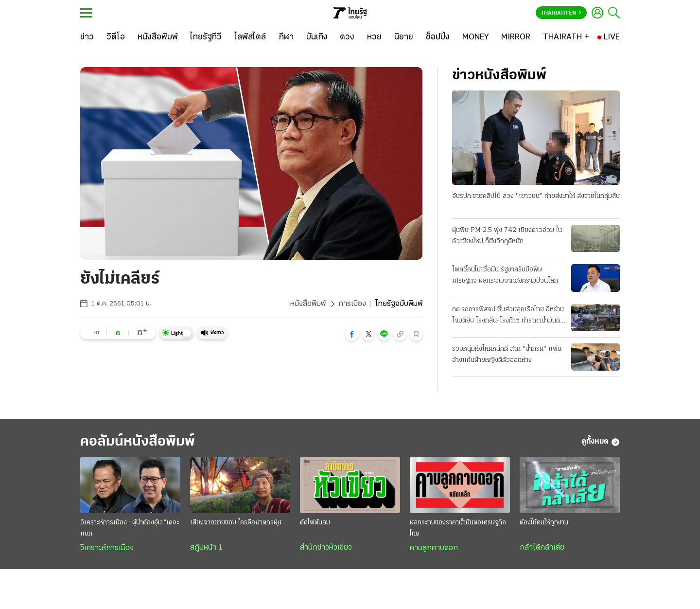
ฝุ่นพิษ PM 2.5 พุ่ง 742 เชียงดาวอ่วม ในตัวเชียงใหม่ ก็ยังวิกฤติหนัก (507, 236)
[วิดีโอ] (116, 37)
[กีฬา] (286, 37)
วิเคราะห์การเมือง (107, 548)
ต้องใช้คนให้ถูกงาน (544, 523)
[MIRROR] (516, 37)
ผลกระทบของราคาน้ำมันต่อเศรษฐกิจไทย (458, 528)
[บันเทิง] (317, 37)
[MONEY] (476, 37)
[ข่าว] (87, 37)
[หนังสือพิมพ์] (158, 37)
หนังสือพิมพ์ (308, 304)
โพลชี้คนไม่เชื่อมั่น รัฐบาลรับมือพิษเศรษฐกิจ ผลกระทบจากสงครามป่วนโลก (505, 275)
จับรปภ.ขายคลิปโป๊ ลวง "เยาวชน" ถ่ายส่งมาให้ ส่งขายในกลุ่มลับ (536, 196)
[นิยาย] (404, 37)
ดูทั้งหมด (601, 442)
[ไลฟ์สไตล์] (250, 37)
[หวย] (374, 37)
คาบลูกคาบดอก (434, 548)
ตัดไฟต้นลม (315, 523)
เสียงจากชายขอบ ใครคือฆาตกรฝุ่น (236, 523)
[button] (352, 334)
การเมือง (352, 304)
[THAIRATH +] (566, 37)
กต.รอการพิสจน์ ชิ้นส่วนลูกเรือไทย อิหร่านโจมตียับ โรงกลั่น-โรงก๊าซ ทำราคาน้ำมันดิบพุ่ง (508, 316)
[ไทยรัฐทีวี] (206, 37)
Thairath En (561, 13)
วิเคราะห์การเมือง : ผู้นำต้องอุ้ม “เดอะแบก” (130, 528)
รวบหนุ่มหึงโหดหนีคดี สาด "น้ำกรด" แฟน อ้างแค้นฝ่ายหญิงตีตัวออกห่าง (507, 355)
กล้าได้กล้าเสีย (542, 548)
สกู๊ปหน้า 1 (206, 548)
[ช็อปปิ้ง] (438, 37)
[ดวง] (347, 37)
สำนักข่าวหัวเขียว (326, 548)
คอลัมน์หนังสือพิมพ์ (138, 442)
